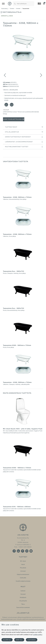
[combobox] (26, 4)
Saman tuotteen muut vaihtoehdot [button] (24, 137)
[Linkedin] (18, 551)
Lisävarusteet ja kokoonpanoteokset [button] (24, 142)
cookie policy (38, 635)
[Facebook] (14, 551)
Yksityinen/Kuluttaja (12, 12)
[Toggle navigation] (3, 4)
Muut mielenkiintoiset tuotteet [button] (24, 147)
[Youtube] (31, 551)
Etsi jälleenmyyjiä (24, 132)
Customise (32, 640)
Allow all (7, 640)
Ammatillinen (7, 16)
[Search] (15, 4)
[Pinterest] (23, 551)
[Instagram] (27, 551)
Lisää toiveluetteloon (14, 119)
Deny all (19, 640)
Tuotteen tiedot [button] (24, 127)
